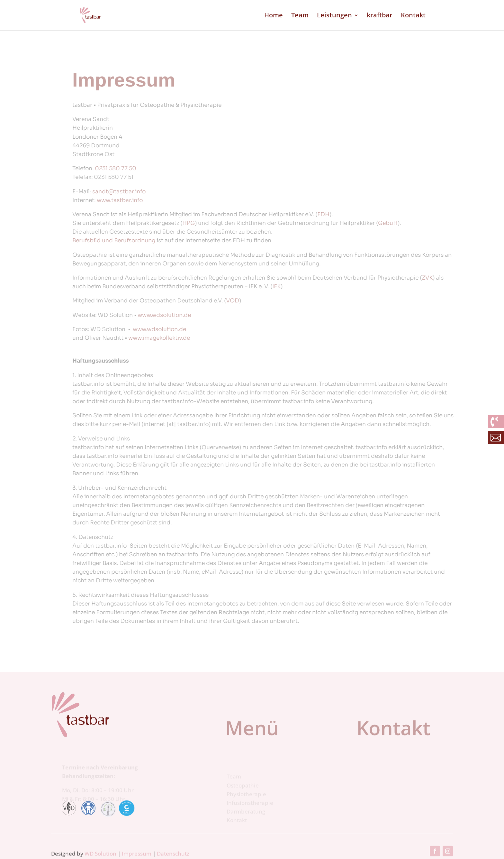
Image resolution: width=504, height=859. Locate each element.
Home (274, 16)
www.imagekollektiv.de (241, 338)
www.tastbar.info (202, 200)
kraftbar (380, 16)
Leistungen (334, 16)
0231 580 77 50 (198, 168)
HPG (270, 223)
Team (300, 16)
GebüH (470, 223)
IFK (358, 286)
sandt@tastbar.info (201, 192)
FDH (405, 214)
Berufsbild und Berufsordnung (196, 240)
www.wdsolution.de (246, 315)
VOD (315, 301)
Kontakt (413, 16)
